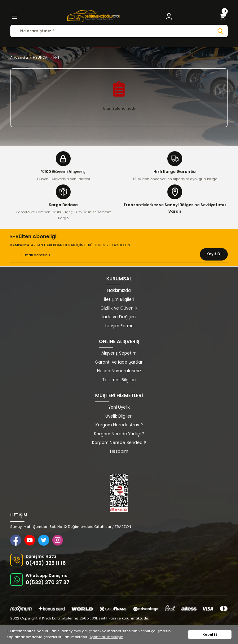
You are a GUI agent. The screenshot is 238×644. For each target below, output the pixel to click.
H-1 (56, 57)
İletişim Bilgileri (119, 299)
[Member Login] (169, 16)
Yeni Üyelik (119, 407)
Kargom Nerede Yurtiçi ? (119, 434)
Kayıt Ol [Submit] (214, 254)
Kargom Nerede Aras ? (119, 425)
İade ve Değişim (119, 317)
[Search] (119, 31)
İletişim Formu (119, 326)
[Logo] (94, 16)
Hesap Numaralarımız (119, 371)
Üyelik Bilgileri (119, 416)
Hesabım (119, 451)
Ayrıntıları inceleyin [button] (106, 637)
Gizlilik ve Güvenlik (119, 308)
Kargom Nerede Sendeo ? (119, 443)
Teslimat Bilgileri (119, 380)
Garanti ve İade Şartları (119, 362)
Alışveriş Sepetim (119, 353)
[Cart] (223, 16)
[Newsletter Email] (119, 255)
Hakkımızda (119, 290)
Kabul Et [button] (210, 635)
